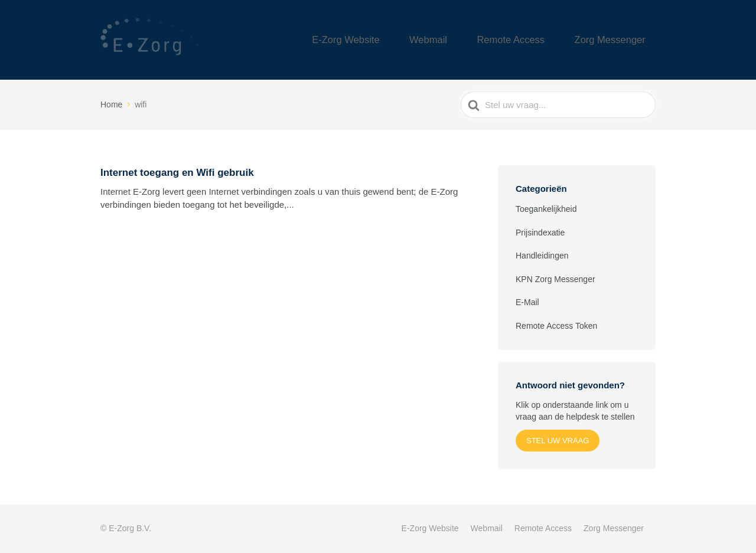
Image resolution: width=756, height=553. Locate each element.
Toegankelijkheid (546, 209)
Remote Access (537, 40)
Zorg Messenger (619, 40)
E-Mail (527, 302)
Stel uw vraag (558, 441)
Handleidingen (542, 256)
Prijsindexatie (540, 233)
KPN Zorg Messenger (555, 279)
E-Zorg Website (403, 40)
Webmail (470, 40)
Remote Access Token (556, 326)
